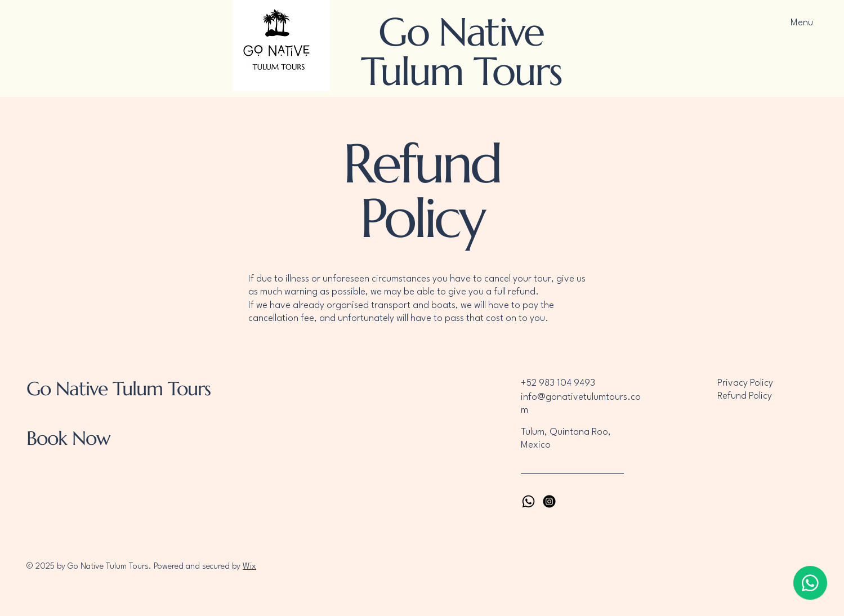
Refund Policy (745, 396)
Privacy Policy (745, 383)
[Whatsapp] (528, 501)
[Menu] (799, 23)
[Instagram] (549, 501)
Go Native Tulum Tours (461, 52)
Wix (249, 567)
